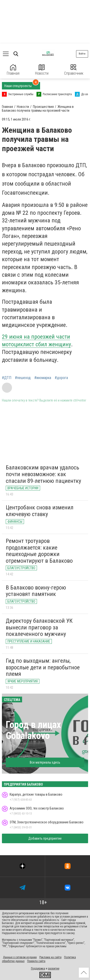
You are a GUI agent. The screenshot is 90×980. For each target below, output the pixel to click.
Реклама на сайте (50, 957)
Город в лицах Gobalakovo (33, 730)
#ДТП (7, 378)
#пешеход (23, 378)
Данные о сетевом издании (20, 957)
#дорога (61, 378)
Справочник (74, 70)
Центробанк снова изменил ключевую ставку (40, 511)
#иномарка (43, 378)
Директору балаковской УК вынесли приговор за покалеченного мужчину (39, 627)
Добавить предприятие (45, 838)
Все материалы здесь (45, 762)
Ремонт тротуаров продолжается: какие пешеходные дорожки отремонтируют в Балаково (39, 551)
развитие (54, 969)
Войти (82, 54)
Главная (13, 70)
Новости (42, 70)
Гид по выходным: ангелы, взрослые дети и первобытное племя (43, 667)
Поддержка (38, 969)
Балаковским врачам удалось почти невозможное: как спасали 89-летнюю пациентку (43, 474)
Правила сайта (36, 961)
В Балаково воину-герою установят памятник (36, 591)
